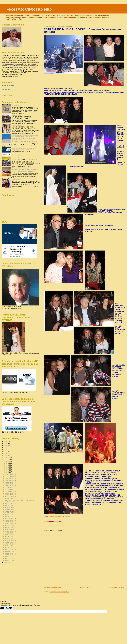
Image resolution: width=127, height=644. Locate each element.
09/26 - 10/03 (10, 495)
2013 (6, 467)
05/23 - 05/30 (10, 526)
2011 (6, 471)
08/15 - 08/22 (10, 505)
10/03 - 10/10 (10, 493)
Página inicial (85, 587)
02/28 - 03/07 (10, 548)
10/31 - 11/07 (10, 488)
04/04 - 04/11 (10, 538)
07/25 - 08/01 (10, 511)
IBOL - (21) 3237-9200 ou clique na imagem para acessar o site (23, 149)
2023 (6, 447)
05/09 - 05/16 (10, 529)
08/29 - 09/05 (10, 504)
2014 (6, 465)
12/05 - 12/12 (10, 478)
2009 (6, 562)
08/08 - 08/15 (10, 507)
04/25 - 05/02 (10, 533)
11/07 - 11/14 (10, 486)
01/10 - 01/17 (10, 559)
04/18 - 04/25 (10, 535)
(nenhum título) (17, 105)
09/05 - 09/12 (10, 499)
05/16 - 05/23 (10, 528)
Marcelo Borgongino (8, 86)
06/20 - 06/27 (10, 518)
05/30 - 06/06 (10, 524)
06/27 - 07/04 (10, 517)
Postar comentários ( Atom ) (60, 592)
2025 (6, 443)
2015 (6, 463)
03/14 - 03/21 (10, 544)
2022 (6, 449)
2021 (6, 451)
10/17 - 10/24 (10, 491)
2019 (6, 455)
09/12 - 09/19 (10, 497)
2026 (6, 441)
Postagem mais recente (52, 587)
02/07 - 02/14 (10, 551)
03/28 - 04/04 (10, 540)
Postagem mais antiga (117, 587)
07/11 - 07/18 (10, 513)
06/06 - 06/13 (10, 522)
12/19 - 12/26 (10, 475)
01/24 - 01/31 (10, 555)
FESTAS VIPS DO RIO (29, 9)
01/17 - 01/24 (10, 557)
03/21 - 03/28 (10, 542)
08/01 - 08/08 (10, 509)
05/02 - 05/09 (10, 531)
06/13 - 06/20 (10, 520)
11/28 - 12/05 (10, 480)
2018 (6, 457)
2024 (6, 445)
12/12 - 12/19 (10, 477)
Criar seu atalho (6, 89)
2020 (6, 453)
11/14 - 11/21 (10, 484)
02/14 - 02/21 (10, 549)
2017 (6, 459)
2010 (6, 473)
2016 (6, 461)
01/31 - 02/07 (10, 553)
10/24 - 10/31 (10, 489)
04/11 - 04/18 (10, 537)
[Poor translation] (9, 608)
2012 (6, 469)
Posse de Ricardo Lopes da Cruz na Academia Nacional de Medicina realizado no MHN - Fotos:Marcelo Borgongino (25, 169)
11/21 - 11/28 (10, 482)
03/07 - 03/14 (10, 546)
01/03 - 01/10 (10, 560)
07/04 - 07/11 (10, 515)
